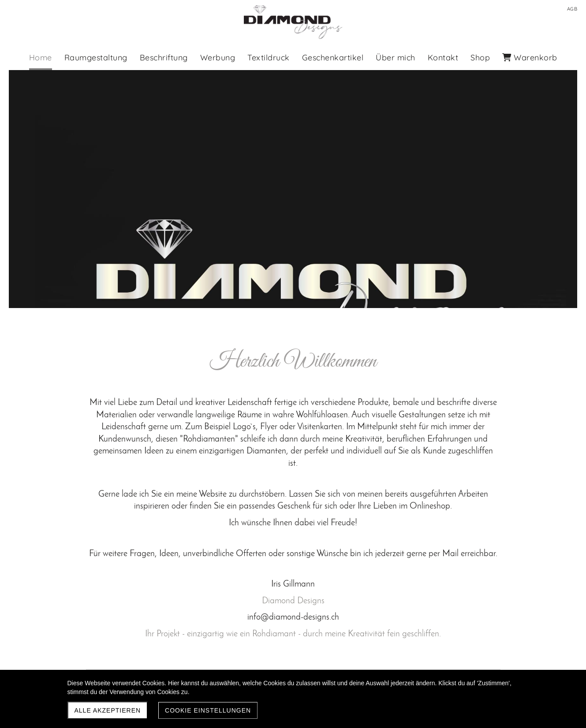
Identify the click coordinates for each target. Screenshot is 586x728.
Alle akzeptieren (108, 710)
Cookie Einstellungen (208, 710)
